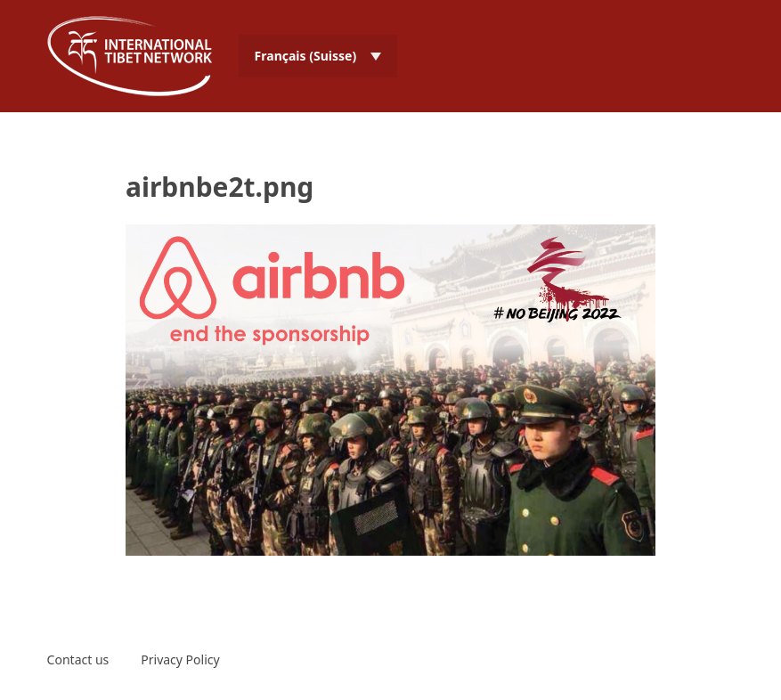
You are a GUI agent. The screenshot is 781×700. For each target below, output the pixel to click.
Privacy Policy (180, 659)
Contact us (78, 659)
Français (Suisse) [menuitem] (306, 56)
